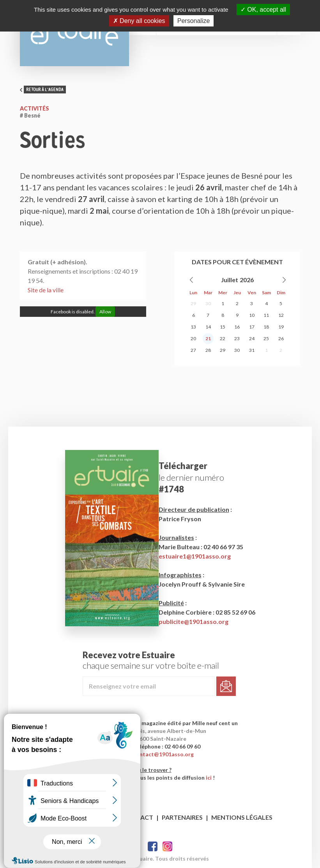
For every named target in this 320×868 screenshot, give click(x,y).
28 (208, 350)
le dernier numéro (191, 477)
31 (252, 350)
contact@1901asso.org (164, 754)
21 (208, 338)
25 (266, 338)
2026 (247, 280)
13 (193, 327)
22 (223, 338)
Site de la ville (46, 290)
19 (281, 327)
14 (208, 327)
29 (193, 303)
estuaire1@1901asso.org (195, 556)
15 (223, 327)
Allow (105, 312)
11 (266, 315)
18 (266, 327)
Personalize (194, 21)
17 (252, 327)
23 (237, 338)
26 (281, 338)
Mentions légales (242, 817)
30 (208, 303)
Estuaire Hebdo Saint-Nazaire (74, 33)
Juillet (230, 280)
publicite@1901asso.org (194, 621)
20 (193, 338)
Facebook (153, 846)
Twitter (167, 846)
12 (281, 315)
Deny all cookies (139, 21)
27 (193, 350)
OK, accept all (263, 10)
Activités (34, 108)
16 (237, 327)
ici (209, 778)
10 (252, 315)
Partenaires (182, 817)
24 (252, 338)
